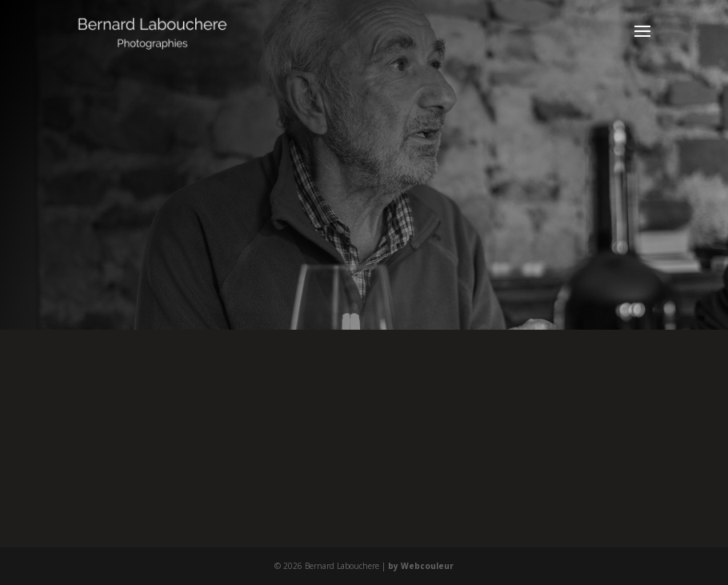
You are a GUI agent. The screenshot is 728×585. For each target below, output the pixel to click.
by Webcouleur (421, 566)
